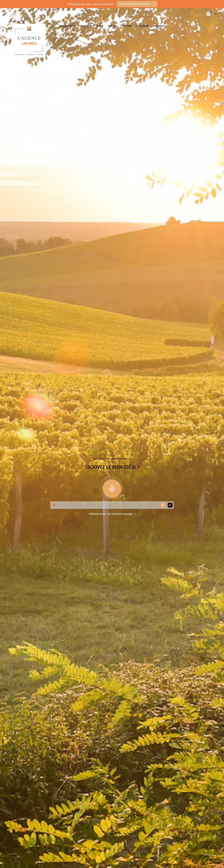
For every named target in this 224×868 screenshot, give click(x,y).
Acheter (87, 26)
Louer (100, 26)
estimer (127, 26)
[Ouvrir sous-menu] (78, 26)
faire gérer (142, 26)
